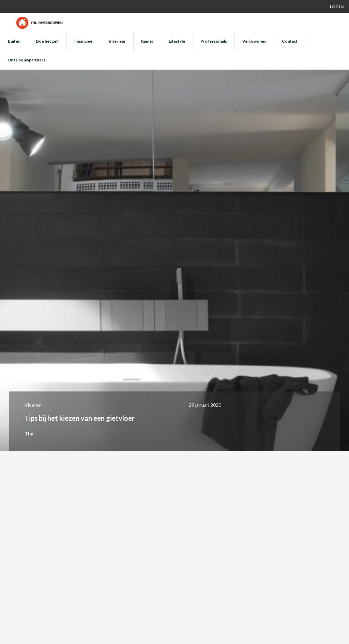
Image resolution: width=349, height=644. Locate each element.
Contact (290, 41)
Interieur (117, 41)
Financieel (84, 41)
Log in (337, 7)
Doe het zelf (47, 41)
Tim (29, 434)
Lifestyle (177, 41)
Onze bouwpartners (26, 60)
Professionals (214, 41)
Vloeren (33, 405)
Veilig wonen (254, 41)
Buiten (14, 41)
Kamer (147, 41)
